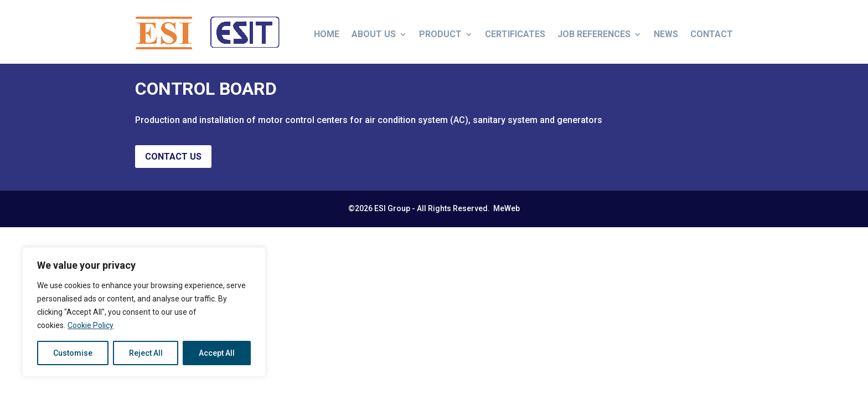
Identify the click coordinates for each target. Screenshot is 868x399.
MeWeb (506, 217)
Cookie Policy (91, 325)
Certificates (515, 34)
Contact (712, 34)
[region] (144, 312)
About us (374, 34)
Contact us (173, 165)
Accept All (217, 353)
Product (440, 34)
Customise (73, 353)
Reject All (146, 353)
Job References (594, 34)
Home (327, 34)
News (666, 34)
